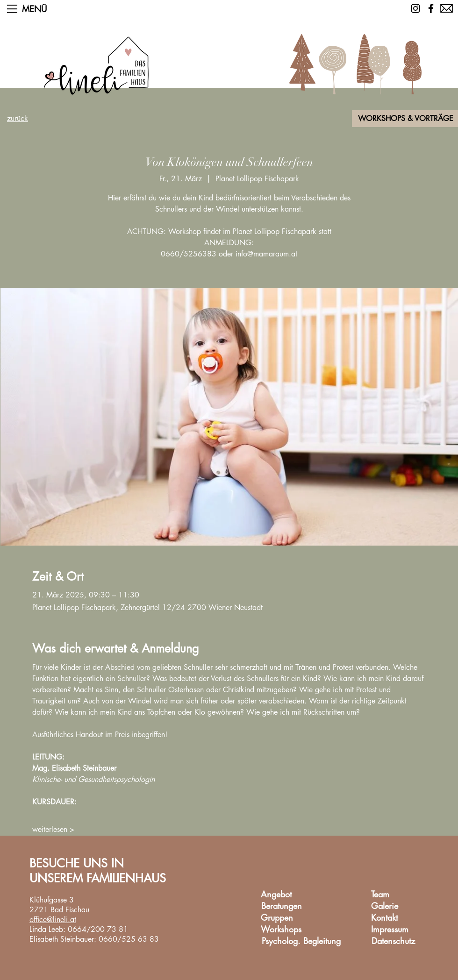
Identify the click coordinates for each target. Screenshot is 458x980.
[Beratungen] (281, 906)
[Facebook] (431, 8)
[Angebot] (276, 895)
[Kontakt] (384, 918)
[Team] (380, 895)
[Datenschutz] (393, 941)
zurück (18, 118)
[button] (12, 9)
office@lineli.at (53, 920)
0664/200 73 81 (98, 929)
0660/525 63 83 (129, 939)
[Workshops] (281, 930)
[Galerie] (384, 906)
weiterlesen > (53, 829)
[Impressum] (390, 930)
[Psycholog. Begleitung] (301, 941)
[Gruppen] (277, 918)
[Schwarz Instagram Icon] (415, 8)
